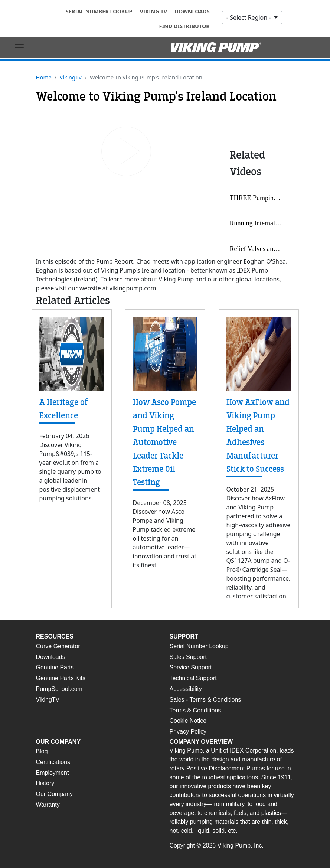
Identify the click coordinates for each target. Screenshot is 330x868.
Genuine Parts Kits (61, 678)
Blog (42, 751)
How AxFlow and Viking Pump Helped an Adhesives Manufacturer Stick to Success (258, 436)
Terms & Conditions (195, 710)
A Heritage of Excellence (64, 409)
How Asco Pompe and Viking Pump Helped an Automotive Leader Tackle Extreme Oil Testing (164, 442)
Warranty (48, 805)
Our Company (55, 794)
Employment (53, 773)
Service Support (191, 667)
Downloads (192, 11)
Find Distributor (184, 26)
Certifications (53, 762)
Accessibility (186, 689)
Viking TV (153, 11)
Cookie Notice (188, 721)
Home (44, 77)
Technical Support (193, 678)
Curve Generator (58, 646)
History (45, 783)
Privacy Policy (188, 732)
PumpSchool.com (59, 689)
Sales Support (188, 657)
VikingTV (71, 77)
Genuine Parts (55, 667)
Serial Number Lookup (99, 11)
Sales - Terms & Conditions (205, 700)
